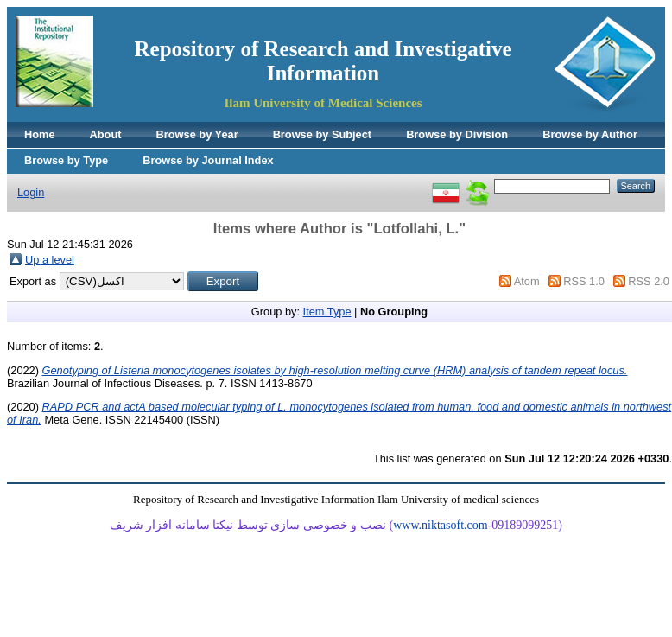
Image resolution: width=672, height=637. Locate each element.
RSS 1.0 (584, 281)
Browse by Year (197, 134)
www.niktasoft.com (441, 525)
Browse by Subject (323, 134)
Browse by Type (66, 160)
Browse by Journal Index (208, 160)
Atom (527, 281)
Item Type (327, 312)
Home (40, 134)
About (106, 134)
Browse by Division (457, 134)
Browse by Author (590, 134)
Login (31, 192)
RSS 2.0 (649, 281)
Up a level (50, 260)
